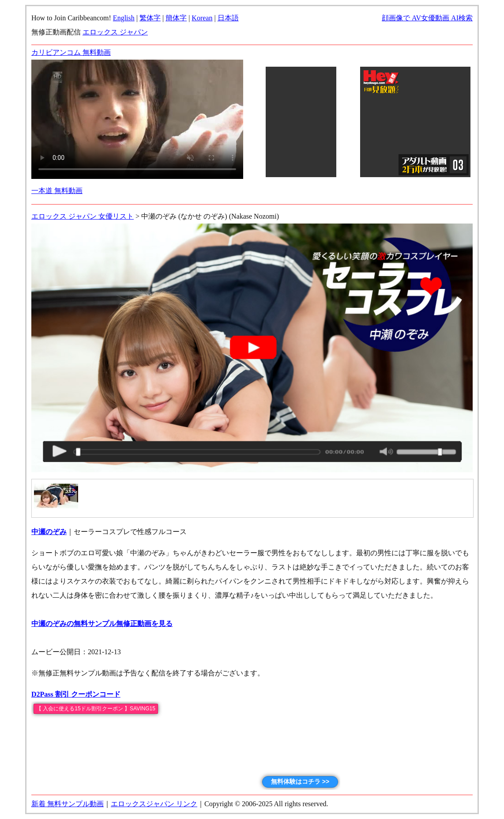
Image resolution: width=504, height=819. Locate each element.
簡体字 (176, 18)
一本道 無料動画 (57, 191)
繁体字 (150, 18)
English (124, 18)
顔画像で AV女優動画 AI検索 (427, 18)
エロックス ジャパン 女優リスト (83, 216)
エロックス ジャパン (115, 32)
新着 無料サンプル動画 (68, 804)
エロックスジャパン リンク (154, 804)
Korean (202, 18)
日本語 (228, 18)
